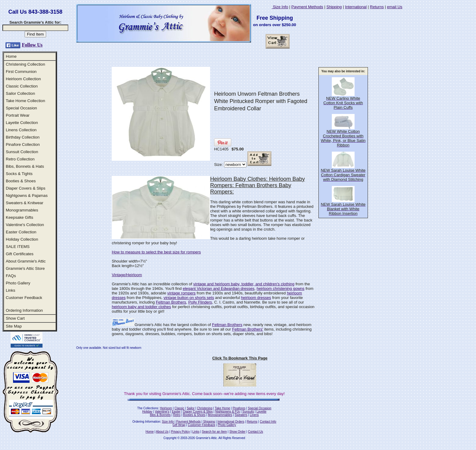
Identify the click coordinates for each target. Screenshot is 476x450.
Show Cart (15, 318)
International (356, 7)
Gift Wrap (179, 425)
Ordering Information (24, 310)
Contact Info (268, 422)
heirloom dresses (256, 298)
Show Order (237, 432)
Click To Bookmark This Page (240, 358)
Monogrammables (22, 210)
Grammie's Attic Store (25, 268)
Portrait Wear (18, 115)
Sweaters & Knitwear (25, 203)
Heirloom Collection (23, 79)
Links (10, 290)
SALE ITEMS (18, 247)
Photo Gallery (18, 283)
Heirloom (166, 408)
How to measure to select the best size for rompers (156, 252)
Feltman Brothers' (248, 329)
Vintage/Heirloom (127, 275)
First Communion (21, 72)
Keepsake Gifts (19, 217)
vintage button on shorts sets (189, 298)
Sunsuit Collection (22, 152)
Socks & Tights (19, 174)
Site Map (14, 326)
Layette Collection (22, 123)
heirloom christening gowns (280, 289)
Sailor (191, 408)
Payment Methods (307, 7)
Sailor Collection (20, 93)
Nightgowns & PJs (228, 412)
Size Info (280, 7)
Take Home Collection (25, 101)
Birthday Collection (23, 137)
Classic (179, 408)
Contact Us (255, 432)
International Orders (231, 422)
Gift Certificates (20, 254)
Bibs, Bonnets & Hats (25, 166)
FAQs (11, 276)
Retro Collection (20, 159)
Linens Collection (21, 130)
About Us (162, 432)
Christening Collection (25, 64)
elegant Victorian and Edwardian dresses (219, 289)
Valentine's (162, 412)
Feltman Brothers (171, 302)
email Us (395, 7)
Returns (377, 7)
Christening (205, 408)
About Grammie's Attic (26, 261)
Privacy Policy (180, 432)
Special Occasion (21, 108)
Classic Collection (22, 86)
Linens (254, 415)
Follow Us (32, 45)
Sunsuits (248, 412)
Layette (262, 412)
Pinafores (239, 408)
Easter (176, 412)
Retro (177, 415)
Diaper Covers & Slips (25, 188)
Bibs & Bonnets (160, 415)
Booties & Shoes (21, 181)
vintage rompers (181, 293)
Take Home (222, 408)
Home (11, 56)
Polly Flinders (200, 302)
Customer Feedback (24, 298)
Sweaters (241, 415)
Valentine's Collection (25, 225)
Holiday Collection (22, 239)
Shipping (334, 7)
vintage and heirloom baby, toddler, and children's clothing (244, 284)
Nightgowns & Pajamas (27, 196)
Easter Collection (21, 232)
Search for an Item (214, 432)
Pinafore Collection (23, 144)
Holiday (147, 412)
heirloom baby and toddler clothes (141, 307)
